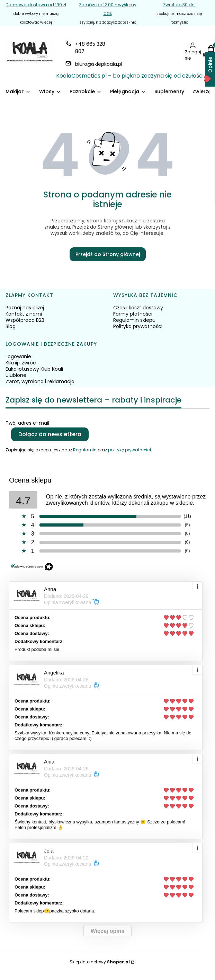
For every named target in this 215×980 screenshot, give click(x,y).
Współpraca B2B (25, 320)
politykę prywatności (129, 450)
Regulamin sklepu (134, 320)
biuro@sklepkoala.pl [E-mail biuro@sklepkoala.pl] (99, 64)
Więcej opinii (108, 931)
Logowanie (18, 356)
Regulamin (85, 450)
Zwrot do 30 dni (179, 5)
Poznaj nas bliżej (25, 308)
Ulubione (16, 375)
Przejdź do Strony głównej (108, 254)
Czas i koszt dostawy (138, 308)
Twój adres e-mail (27, 423)
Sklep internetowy (100, 962)
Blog (11, 326)
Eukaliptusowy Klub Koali (34, 369)
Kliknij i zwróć (21, 363)
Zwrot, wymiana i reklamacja (40, 381)
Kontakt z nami (24, 314)
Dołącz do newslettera (50, 434)
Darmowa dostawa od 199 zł (36, 5)
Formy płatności (133, 314)
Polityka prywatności (138, 326)
